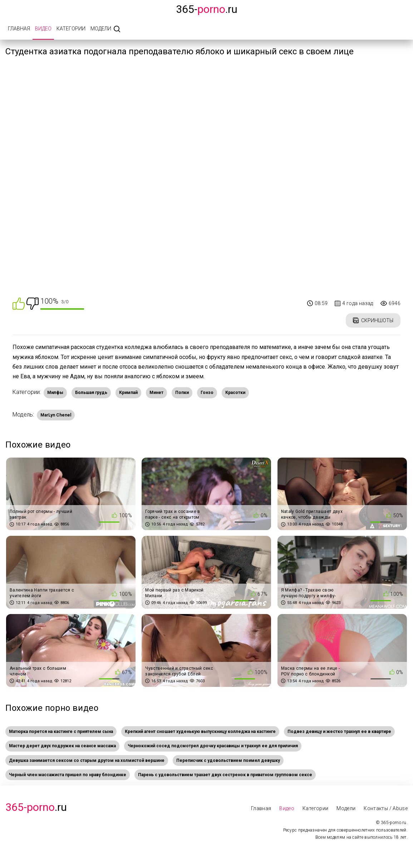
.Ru (36, 807)
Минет (156, 393)
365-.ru (207, 9)
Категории (71, 29)
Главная (19, 29)
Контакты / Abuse (386, 808)
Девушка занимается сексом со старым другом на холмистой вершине (87, 760)
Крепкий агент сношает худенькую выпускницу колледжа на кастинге (200, 732)
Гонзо (207, 393)
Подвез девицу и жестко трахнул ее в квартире (339, 732)
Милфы (55, 393)
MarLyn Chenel (56, 415)
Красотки (235, 393)
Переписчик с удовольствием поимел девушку (228, 760)
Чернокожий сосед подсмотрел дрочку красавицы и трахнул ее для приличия (213, 746)
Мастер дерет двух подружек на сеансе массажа (62, 746)
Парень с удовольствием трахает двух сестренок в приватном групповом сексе (225, 775)
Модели (101, 29)
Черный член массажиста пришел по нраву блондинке (68, 775)
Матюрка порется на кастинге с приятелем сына (61, 732)
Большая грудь (91, 393)
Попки (182, 393)
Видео (43, 29)
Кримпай (128, 393)
